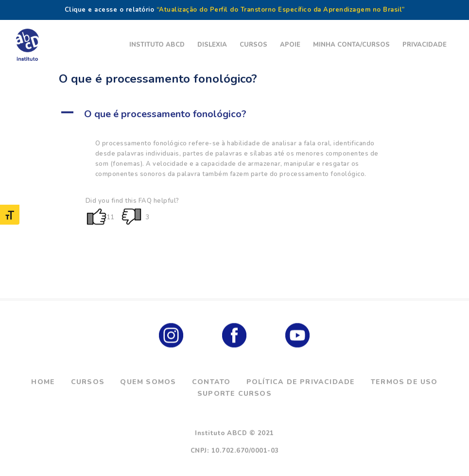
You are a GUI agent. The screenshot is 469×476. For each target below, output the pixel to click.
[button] (235, 114)
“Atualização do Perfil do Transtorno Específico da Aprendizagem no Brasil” (281, 10)
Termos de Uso (404, 382)
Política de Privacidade (301, 382)
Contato (211, 382)
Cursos (88, 382)
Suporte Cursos (234, 394)
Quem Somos (148, 382)
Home (43, 382)
